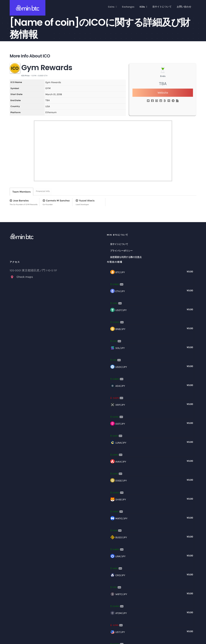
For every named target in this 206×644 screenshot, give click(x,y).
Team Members (21, 192)
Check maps (25, 277)
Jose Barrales (19, 201)
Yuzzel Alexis (85, 201)
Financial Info (43, 191)
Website (163, 93)
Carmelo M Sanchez (56, 201)
